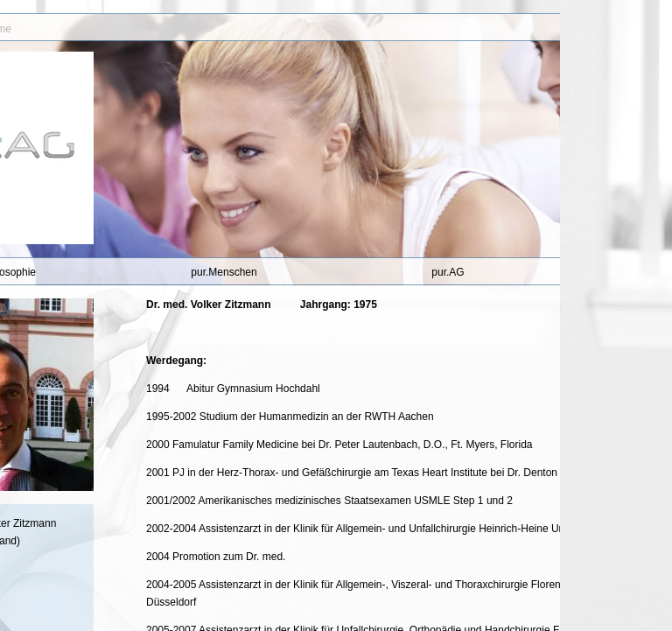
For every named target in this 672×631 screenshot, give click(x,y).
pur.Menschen (224, 272)
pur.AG (448, 272)
